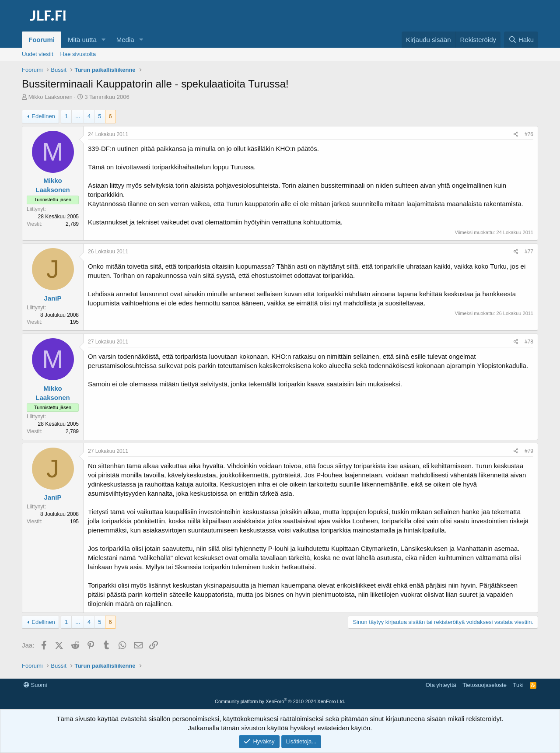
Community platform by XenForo (280, 701)
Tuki (518, 685)
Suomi (35, 685)
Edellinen (43, 116)
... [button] (78, 116)
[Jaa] (516, 135)
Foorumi (42, 40)
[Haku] (521, 40)
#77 (529, 252)
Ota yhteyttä (441, 685)
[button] (104, 40)
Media (125, 40)
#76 (529, 134)
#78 (529, 342)
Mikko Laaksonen (51, 97)
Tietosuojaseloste (485, 685)
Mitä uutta (82, 40)
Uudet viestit (38, 54)
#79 (529, 451)
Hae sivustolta (78, 54)
